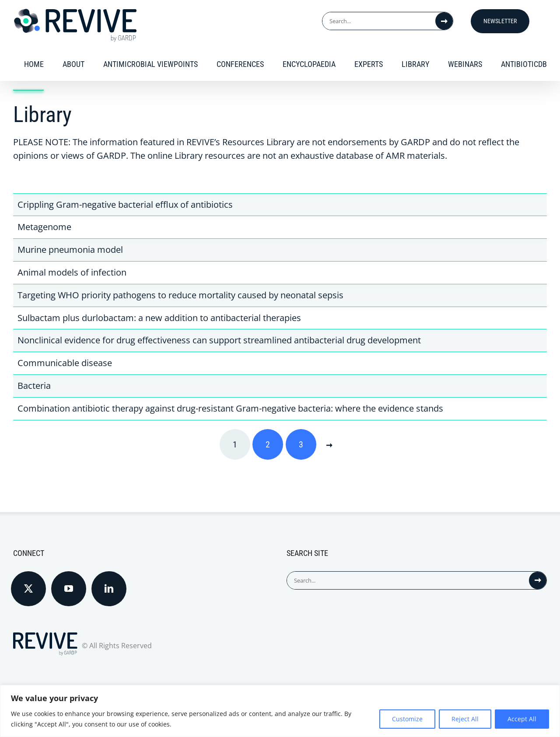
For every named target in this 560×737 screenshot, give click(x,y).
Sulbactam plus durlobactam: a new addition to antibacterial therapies (159, 318)
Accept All (522, 719)
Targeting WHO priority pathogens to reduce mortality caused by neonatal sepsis (180, 295)
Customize (407, 719)
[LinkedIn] (109, 589)
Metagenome (44, 227)
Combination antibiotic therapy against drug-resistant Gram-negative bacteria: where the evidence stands (230, 408)
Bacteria (34, 386)
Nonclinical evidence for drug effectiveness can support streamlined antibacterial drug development (219, 340)
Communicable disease (65, 363)
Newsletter (500, 21)
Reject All (465, 719)
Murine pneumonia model (70, 250)
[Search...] (379, 21)
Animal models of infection (72, 272)
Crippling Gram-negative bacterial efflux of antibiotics (125, 204)
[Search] (444, 21)
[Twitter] (28, 589)
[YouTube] (69, 589)
